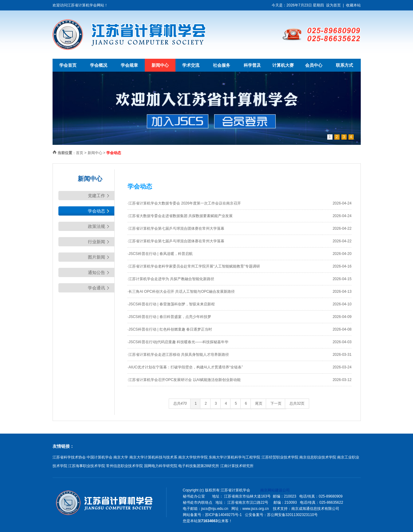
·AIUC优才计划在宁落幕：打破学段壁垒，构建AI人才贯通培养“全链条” (185, 367)
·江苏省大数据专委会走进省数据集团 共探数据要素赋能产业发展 (180, 216)
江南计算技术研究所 (237, 466)
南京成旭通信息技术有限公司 (315, 509)
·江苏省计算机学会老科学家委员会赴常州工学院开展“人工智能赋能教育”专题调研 (194, 266)
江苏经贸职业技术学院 (280, 457)
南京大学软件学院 (193, 457)
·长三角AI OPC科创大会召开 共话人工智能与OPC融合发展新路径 (181, 292)
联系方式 (344, 65)
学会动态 (96, 211)
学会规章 (129, 65)
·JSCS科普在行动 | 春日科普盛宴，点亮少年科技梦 (169, 317)
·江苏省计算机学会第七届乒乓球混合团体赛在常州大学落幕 (176, 228)
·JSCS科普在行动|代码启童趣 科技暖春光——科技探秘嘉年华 (178, 342)
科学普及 (252, 65)
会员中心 (314, 65)
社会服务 (222, 65)
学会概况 (99, 65)
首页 (80, 153)
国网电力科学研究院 (161, 466)
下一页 (276, 403)
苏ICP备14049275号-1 (223, 515)
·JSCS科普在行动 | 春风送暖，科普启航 (160, 254)
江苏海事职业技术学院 (87, 466)
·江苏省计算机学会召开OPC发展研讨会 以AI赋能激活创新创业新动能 (184, 380)
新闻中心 (160, 65)
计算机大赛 (283, 65)
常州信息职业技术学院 (124, 466)
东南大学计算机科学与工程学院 (234, 457)
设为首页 (333, 5)
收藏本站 (353, 5)
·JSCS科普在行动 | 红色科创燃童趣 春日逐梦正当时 (170, 329)
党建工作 (96, 196)
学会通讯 (96, 288)
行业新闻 (96, 242)
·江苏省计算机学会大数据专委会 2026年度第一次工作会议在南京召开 (184, 203)
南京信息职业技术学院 (318, 457)
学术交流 (191, 65)
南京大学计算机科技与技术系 (153, 457)
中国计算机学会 (100, 457)
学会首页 (68, 65)
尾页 (259, 403)
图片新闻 (96, 257)
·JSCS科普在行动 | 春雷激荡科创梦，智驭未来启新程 (171, 304)
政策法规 (96, 226)
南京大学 (121, 457)
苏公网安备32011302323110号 (292, 515)
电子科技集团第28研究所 (199, 466)
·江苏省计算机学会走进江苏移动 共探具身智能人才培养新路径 (178, 355)
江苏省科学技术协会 (69, 457)
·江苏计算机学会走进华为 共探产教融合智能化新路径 (171, 279)
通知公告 (96, 272)
